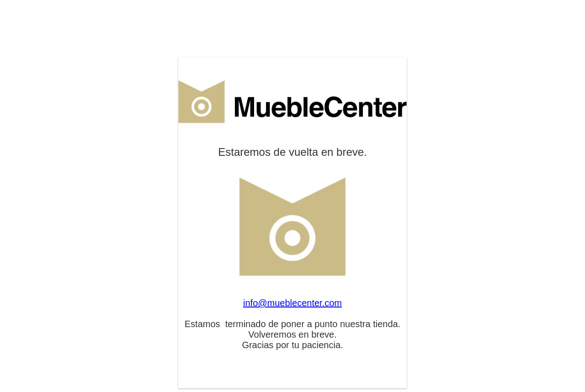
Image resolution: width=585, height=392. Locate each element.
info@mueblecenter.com (292, 303)
